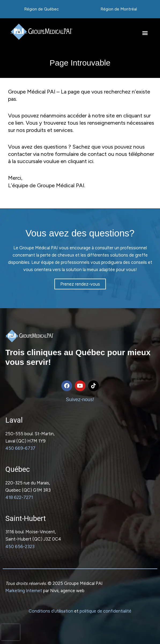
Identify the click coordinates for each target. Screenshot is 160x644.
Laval (14, 420)
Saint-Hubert (26, 519)
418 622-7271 (19, 497)
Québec (18, 469)
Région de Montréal (119, 9)
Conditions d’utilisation (51, 611)
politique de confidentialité (105, 611)
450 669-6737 (20, 448)
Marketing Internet (24, 591)
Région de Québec (41, 9)
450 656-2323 (20, 546)
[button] (145, 33)
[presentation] (10, 632)
